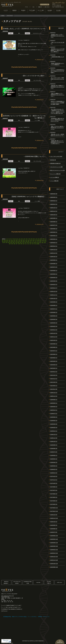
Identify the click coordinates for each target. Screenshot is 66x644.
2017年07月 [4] (54, 490)
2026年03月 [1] (54, 197)
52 (44, 240)
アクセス (19, 607)
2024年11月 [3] (54, 253)
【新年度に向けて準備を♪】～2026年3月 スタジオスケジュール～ (58, 87)
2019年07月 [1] (54, 414)
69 (28, 241)
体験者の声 (6, 609)
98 (34, 243)
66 (23, 241)
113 (30, 244)
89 (19, 243)
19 (31, 239)
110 (24, 244)
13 (21, 239)
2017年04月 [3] (54, 501)
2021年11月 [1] (54, 379)
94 (27, 243)
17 (28, 239)
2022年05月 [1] (54, 358)
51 (42, 240)
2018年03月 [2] (54, 466)
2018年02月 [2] (54, 469)
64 (20, 241)
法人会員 (15, 607)
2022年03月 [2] (54, 365)
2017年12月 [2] (54, 476)
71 (32, 241)
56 (6, 241)
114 (33, 244)
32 (9, 240)
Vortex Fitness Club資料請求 (17, 582)
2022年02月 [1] (54, 368)
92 (24, 243)
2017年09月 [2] (54, 487)
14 (23, 239)
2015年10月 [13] (54, 564)
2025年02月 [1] (54, 243)
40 (23, 240)
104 (10, 244)
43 (28, 240)
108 (19, 244)
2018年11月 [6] (54, 438)
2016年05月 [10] (54, 539)
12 (19, 239)
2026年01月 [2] (54, 204)
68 (27, 241)
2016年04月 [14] (54, 543)
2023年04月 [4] (54, 319)
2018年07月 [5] (54, 452)
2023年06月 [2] (54, 312)
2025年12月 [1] (54, 208)
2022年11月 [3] (54, 337)
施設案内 (8, 605)
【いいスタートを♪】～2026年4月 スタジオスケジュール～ (57, 79)
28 (3, 240)
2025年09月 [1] (54, 218)
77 (42, 241)
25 (42, 239)
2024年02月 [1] (54, 284)
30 (6, 240)
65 (22, 241)
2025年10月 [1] (54, 215)
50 (40, 240)
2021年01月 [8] (54, 389)
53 (46, 240)
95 (29, 243)
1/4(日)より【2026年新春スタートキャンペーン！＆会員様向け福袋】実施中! (58, 103)
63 (18, 241)
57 (8, 241)
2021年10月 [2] (54, 382)
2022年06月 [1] (54, 354)
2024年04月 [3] (54, 278)
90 (20, 243)
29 (4, 240)
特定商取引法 (19, 609)
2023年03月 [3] (54, 323)
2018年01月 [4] (54, 473)
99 (36, 243)
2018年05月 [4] (54, 459)
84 (10, 243)
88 (17, 243)
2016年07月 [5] (54, 532)
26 (44, 239)
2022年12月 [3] (54, 333)
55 (4, 241)
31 (8, 240)
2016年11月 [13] (54, 518)
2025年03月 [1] (54, 239)
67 (25, 241)
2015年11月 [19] (54, 560)
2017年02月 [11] (54, 508)
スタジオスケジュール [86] (56, 167)
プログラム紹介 (18, 605)
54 (3, 241)
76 (40, 241)
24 (40, 239)
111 (26, 244)
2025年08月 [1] (54, 222)
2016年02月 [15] (54, 550)
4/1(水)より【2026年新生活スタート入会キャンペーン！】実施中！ (58, 71)
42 (27, 240)
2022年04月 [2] (54, 361)
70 (30, 241)
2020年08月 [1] (54, 400)
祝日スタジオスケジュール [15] (57, 170)
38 (20, 240)
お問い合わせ (60, 582)
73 (35, 241)
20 (33, 239)
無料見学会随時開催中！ (6, 582)
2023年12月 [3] (54, 291)
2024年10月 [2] (54, 257)
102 (43, 243)
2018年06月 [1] (54, 455)
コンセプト (4, 605)
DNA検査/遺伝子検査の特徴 (28, 582)
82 (7, 243)
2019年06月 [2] (54, 417)
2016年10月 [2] (54, 522)
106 (14, 244)
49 (39, 240)
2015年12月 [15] (54, 557)
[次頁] (38, 244)
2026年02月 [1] (54, 201)
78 (44, 241)
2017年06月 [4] (54, 494)
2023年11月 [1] (54, 295)
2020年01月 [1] (54, 410)
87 (15, 243)
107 (17, 244)
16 (26, 239)
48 (37, 240)
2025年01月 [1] (54, 246)
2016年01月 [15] (54, 553)
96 (31, 243)
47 (35, 240)
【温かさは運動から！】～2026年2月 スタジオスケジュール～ (57, 95)
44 (30, 240)
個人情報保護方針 (12, 609)
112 (28, 244)
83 (8, 243)
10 (16, 239)
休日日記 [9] (53, 160)
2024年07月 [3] (54, 267)
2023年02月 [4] (54, 326)
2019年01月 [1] (54, 431)
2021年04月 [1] (54, 386)
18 (30, 239)
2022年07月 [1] (54, 351)
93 (26, 243)
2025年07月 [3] (54, 225)
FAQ (3, 609)
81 (5, 243)
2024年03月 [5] (54, 281)
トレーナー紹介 (5, 607)
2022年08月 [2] (54, 347)
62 (16, 241)
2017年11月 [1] (54, 480)
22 (37, 239)
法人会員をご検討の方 (49, 582)
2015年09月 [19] (54, 567)
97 (32, 243)
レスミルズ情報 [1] (55, 177)
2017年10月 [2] (54, 483)
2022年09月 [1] (54, 344)
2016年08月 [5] (54, 529)
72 (34, 241)
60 (13, 241)
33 (11, 240)
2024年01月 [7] (54, 288)
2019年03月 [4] (54, 428)
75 (39, 241)
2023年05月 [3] (54, 316)
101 (40, 243)
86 (13, 243)
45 (32, 240)
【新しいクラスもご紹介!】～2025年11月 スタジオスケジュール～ (58, 128)
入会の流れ (38, 582)
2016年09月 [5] (54, 525)
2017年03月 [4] (54, 504)
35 (15, 240)
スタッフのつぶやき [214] (56, 156)
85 (12, 243)
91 (22, 243)
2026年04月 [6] (54, 194)
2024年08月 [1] (54, 264)
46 (34, 240)
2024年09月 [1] (54, 260)
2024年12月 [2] (54, 250)
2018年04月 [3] (54, 462)
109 (21, 244)
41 (25, 240)
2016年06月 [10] (54, 536)
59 (11, 241)
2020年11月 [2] (54, 396)
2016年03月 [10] (54, 546)
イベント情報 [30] (54, 181)
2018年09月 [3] (54, 445)
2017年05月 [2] (54, 497)
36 (16, 240)
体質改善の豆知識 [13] (55, 163)
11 (18, 239)
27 (45, 239)
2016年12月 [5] (54, 515)
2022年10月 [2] (54, 340)
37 (18, 240)
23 (38, 239)
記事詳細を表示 (40, 60)
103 (45, 243)
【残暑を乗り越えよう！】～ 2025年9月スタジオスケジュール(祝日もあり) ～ (57, 142)
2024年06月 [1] (54, 271)
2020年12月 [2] (54, 393)
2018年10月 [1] (54, 441)
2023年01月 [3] (54, 330)
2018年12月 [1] (54, 435)
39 (22, 240)
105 (12, 244)
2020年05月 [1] (54, 403)
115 (35, 244)
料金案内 (12, 605)
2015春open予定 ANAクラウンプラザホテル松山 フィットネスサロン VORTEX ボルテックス (26, 617)
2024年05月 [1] (54, 274)
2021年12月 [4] (54, 375)
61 (15, 241)
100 (38, 243)
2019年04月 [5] (54, 424)
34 (13, 240)
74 (37, 241)
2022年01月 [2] (54, 372)
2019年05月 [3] (54, 421)
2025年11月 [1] (54, 211)
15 (25, 239)
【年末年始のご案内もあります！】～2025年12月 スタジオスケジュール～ (57, 120)
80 (3, 243)
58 (9, 241)
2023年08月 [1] (54, 305)
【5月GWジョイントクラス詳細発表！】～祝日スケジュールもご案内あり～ (58, 50)
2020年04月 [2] (54, 407)
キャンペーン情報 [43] (55, 174)
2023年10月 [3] (54, 298)
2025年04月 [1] (54, 236)
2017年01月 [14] (54, 511)
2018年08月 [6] (54, 448)
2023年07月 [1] (54, 309)
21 (35, 239)
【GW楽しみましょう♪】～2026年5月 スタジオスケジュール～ (57, 36)
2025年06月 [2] (54, 229)
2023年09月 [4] (54, 302)
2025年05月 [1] (54, 232)
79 (46, 241)
